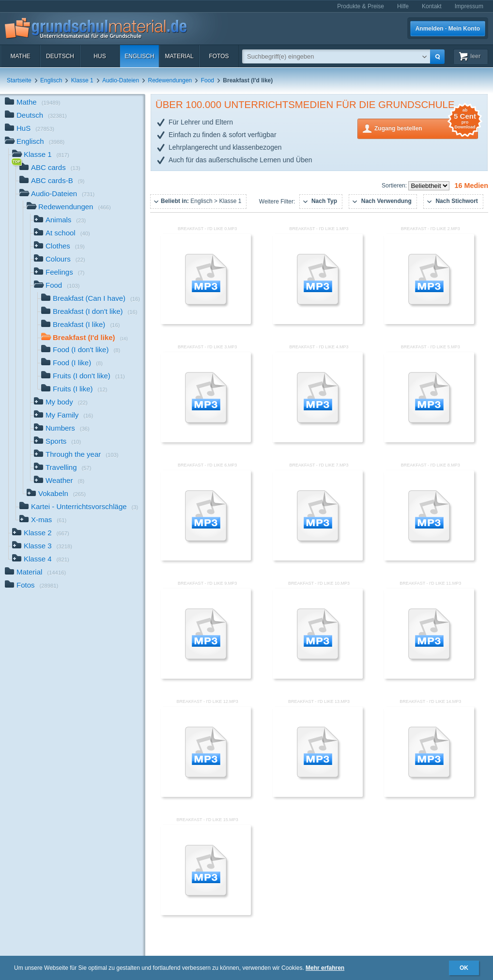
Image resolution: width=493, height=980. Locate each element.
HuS (100, 56)
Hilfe (403, 6)
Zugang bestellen (426, 128)
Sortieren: (395, 186)
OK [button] (464, 968)
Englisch (139, 56)
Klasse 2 (41, 534)
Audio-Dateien (121, 80)
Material (179, 56)
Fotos (219, 56)
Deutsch (60, 56)
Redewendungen (170, 80)
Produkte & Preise (361, 6)
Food (208, 80)
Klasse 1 (82, 80)
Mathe (20, 56)
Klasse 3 (42, 547)
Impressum (469, 6)
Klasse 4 (41, 560)
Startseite (19, 80)
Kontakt (432, 6)
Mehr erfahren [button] (325, 968)
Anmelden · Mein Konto (448, 29)
